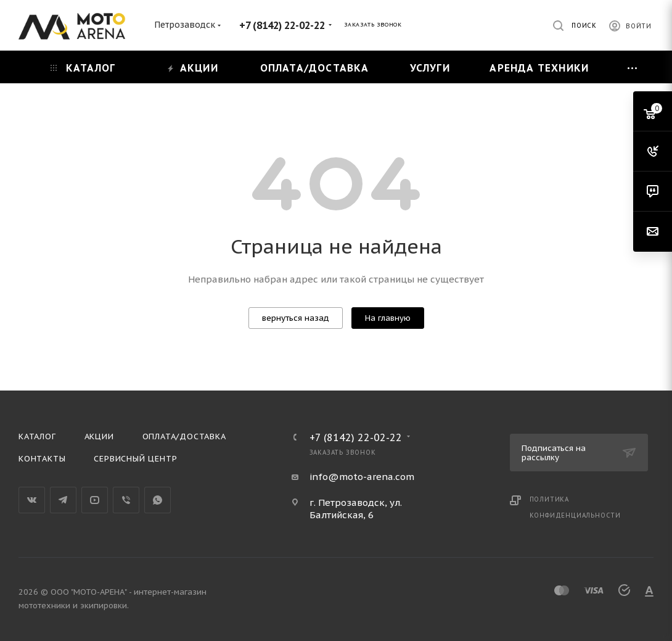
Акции (99, 436)
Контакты (42, 459)
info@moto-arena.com (362, 477)
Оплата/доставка (184, 436)
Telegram (63, 500)
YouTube (95, 500)
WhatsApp (158, 500)
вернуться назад (296, 318)
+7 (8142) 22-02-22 (282, 25)
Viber (126, 500)
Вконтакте (32, 500)
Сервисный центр (135, 459)
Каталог (37, 436)
